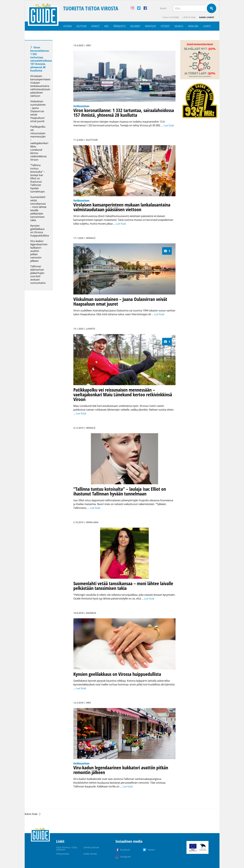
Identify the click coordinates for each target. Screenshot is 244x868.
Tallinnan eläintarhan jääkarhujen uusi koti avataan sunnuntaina (38, 275)
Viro (106, 26)
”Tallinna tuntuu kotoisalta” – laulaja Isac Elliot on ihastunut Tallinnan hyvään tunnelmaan (38, 178)
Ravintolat (151, 26)
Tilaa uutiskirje (170, 17)
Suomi (163, 8)
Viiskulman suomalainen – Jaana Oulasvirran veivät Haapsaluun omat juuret (38, 111)
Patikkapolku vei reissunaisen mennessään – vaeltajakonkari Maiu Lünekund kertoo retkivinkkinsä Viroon (39, 143)
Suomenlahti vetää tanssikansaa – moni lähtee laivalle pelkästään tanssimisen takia (38, 209)
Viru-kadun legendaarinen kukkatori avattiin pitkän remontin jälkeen (39, 251)
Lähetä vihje (189, 17)
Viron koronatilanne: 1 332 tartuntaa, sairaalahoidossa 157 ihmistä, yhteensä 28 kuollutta (41, 59)
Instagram (126, 857)
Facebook (125, 850)
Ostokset (165, 26)
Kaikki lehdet (207, 17)
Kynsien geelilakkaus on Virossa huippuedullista (40, 231)
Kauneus (179, 26)
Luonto (207, 26)
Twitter (151, 850)
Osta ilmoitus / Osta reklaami (67, 848)
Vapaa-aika (193, 26)
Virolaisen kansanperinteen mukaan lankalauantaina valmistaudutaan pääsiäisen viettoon (40, 86)
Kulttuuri (82, 26)
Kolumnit (135, 26)
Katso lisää (31, 814)
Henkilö (95, 26)
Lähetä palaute (91, 847)
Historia (68, 26)
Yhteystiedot (63, 854)
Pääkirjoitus (119, 26)
